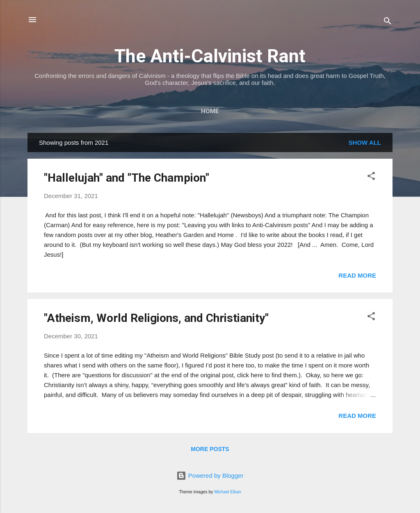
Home (210, 111)
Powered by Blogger (210, 475)
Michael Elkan (228, 492)
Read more (357, 275)
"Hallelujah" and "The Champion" (127, 178)
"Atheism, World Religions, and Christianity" (156, 318)
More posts (210, 449)
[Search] (388, 22)
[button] (371, 177)
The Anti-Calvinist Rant (210, 56)
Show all (365, 142)
